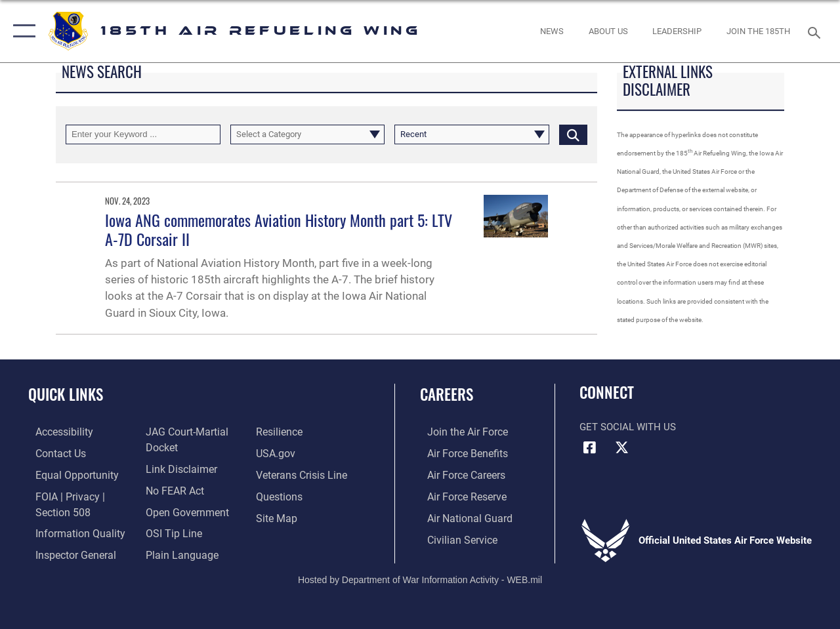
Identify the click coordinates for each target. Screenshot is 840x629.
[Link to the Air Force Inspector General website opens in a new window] (67, 552)
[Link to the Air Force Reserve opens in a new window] (459, 495)
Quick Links (66, 395)
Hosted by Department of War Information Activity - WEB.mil (420, 575)
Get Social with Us (628, 427)
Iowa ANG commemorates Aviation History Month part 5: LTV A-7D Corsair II (279, 229)
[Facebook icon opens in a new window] (589, 448)
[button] (21, 31)
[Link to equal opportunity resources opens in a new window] (67, 474)
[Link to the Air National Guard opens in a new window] (460, 516)
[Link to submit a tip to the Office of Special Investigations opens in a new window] (169, 531)
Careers (447, 395)
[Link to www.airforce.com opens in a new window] (459, 432)
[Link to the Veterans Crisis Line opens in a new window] (302, 474)
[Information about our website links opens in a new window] (177, 468)
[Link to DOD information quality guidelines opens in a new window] (70, 531)
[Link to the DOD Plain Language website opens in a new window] (176, 552)
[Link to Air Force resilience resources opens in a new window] (281, 432)
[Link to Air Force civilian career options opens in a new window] (453, 537)
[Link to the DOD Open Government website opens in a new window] (182, 510)
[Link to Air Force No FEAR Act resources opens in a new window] (172, 489)
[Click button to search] (573, 134)
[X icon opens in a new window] (621, 448)
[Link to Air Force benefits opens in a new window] (459, 453)
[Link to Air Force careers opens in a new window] (458, 474)
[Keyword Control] (143, 134)
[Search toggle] (816, 31)
